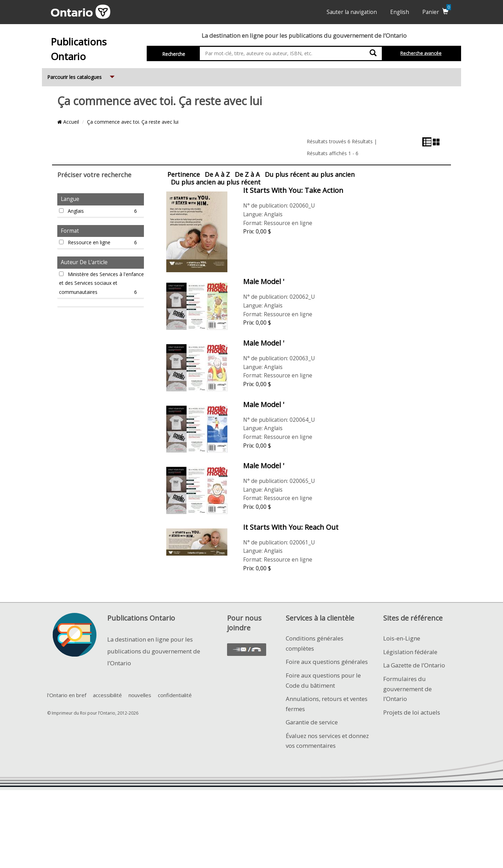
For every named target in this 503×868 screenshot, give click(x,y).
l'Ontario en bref (67, 695)
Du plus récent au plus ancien (310, 174)
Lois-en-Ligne (402, 638)
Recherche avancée (421, 53)
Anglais (101, 211)
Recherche (174, 54)
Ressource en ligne (101, 243)
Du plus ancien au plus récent (216, 182)
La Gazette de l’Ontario (414, 665)
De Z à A (247, 174)
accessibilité (107, 695)
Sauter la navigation (352, 12)
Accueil (68, 122)
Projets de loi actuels (412, 712)
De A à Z (217, 174)
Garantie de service (312, 722)
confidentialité (175, 695)
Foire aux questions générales (327, 662)
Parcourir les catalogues (82, 74)
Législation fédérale (410, 652)
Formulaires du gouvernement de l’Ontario (407, 689)
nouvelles (140, 695)
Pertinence (184, 174)
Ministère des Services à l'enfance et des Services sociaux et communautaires (101, 284)
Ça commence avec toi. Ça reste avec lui (133, 122)
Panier (437, 12)
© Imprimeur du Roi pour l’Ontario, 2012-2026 (93, 713)
